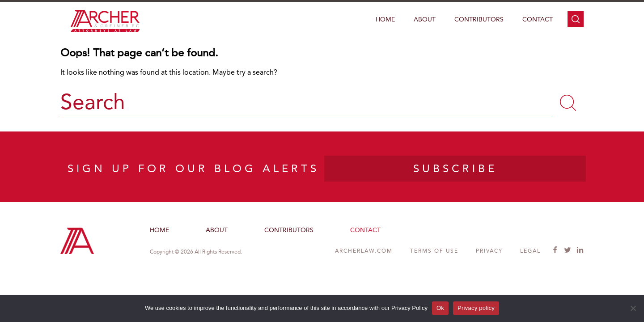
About (425, 19)
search (576, 19)
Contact (538, 19)
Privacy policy (476, 308)
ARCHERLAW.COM (364, 251)
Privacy (489, 251)
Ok (440, 308)
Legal (530, 251)
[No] (633, 308)
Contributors (479, 19)
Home (385, 19)
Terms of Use (434, 251)
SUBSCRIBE (455, 169)
